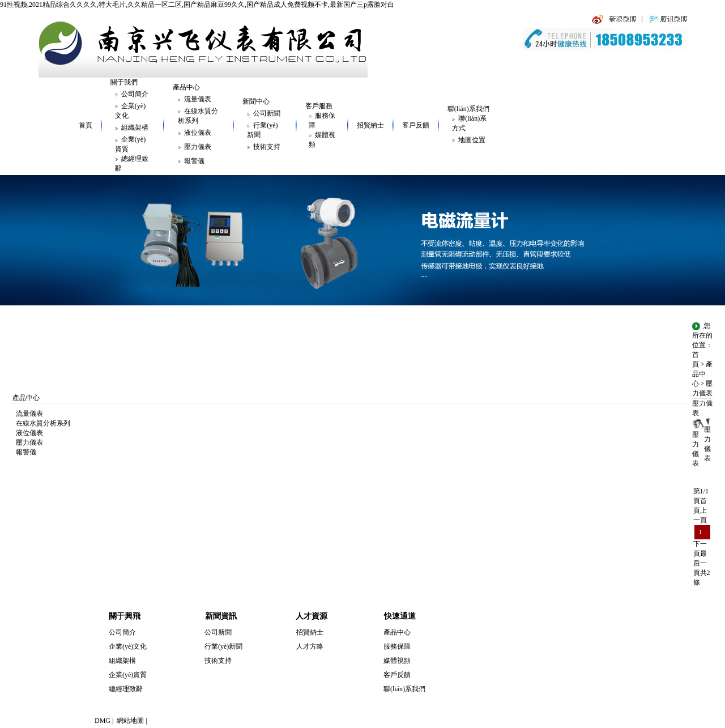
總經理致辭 (126, 689)
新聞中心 (256, 101)
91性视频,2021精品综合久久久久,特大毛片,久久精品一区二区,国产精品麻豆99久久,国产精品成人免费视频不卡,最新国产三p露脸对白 (197, 5)
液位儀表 (198, 133)
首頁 (86, 125)
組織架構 (135, 127)
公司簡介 (135, 94)
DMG (103, 721)
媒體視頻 (397, 661)
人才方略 (310, 646)
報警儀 (194, 161)
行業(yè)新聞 (223, 646)
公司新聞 (267, 113)
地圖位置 (472, 140)
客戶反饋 (416, 125)
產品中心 (186, 87)
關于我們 (124, 82)
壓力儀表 (198, 147)
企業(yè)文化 (128, 646)
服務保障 (397, 646)
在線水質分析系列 (41, 423)
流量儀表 (198, 99)
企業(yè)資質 (128, 675)
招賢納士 (370, 125)
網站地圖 (130, 721)
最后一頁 (700, 563)
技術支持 (267, 147)
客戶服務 (319, 106)
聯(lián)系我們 (468, 109)
